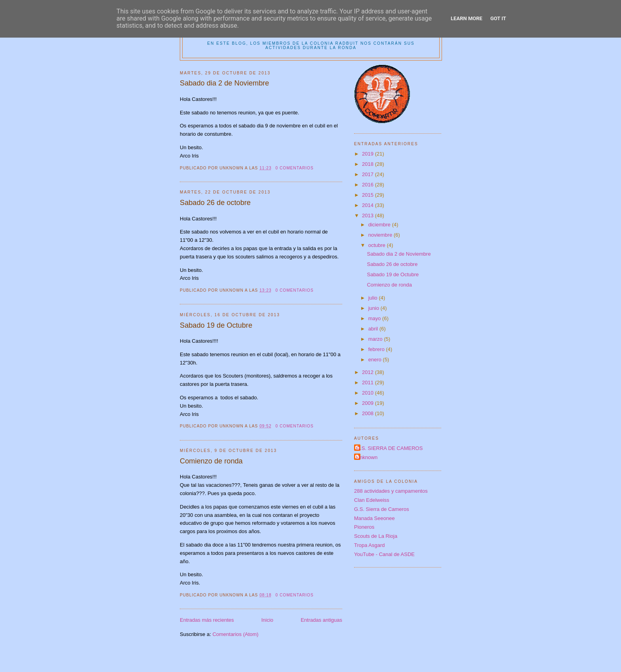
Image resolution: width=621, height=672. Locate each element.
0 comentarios (294, 168)
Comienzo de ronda (211, 461)
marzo (376, 339)
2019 (369, 154)
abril (374, 329)
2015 (369, 195)
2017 (369, 174)
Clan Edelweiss (372, 500)
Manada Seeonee (374, 518)
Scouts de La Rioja (376, 536)
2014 (369, 205)
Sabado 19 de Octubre (216, 325)
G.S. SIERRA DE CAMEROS (389, 448)
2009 (369, 403)
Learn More (467, 18)
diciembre (380, 225)
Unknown (367, 457)
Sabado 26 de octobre (215, 203)
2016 (369, 185)
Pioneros (364, 527)
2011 (369, 383)
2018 (369, 164)
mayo (375, 318)
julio (374, 298)
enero (376, 360)
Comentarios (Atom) (235, 634)
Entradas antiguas (321, 620)
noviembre (381, 235)
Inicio (267, 620)
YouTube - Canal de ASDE (384, 554)
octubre (378, 245)
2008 (369, 413)
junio (374, 308)
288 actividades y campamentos (391, 491)
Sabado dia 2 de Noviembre (224, 83)
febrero (377, 349)
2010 (369, 393)
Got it (498, 18)
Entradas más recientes (207, 620)
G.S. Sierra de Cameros (382, 509)
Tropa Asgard (370, 545)
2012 (369, 372)
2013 (369, 215)
